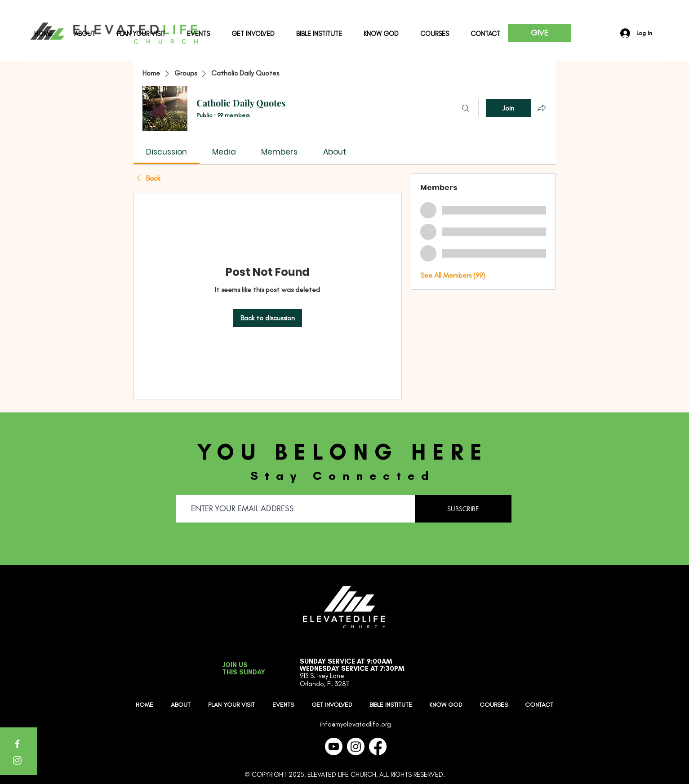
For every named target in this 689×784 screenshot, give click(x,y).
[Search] (466, 108)
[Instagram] (17, 760)
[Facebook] (17, 744)
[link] (167, 152)
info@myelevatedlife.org (356, 724)
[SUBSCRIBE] (463, 509)
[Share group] (542, 108)
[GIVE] (540, 33)
